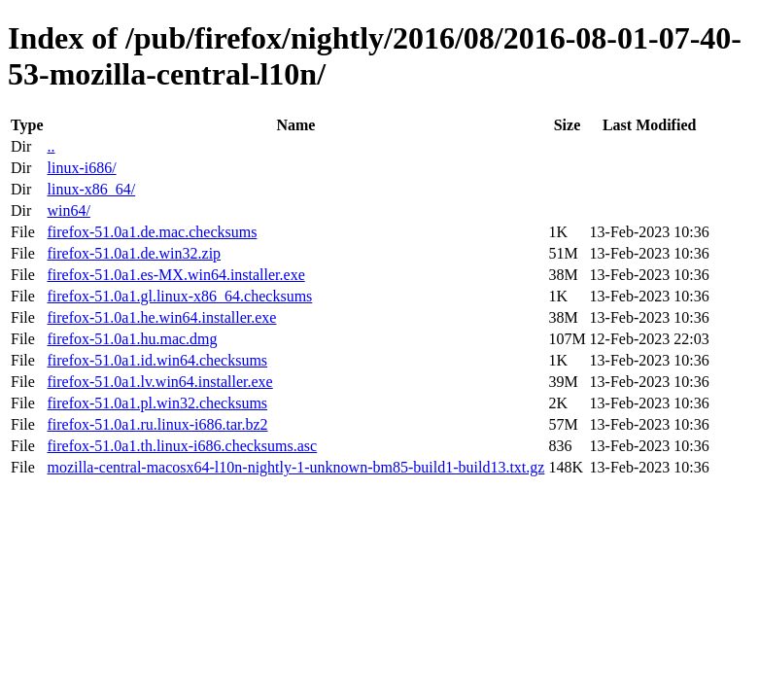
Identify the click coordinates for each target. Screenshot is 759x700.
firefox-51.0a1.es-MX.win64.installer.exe (175, 275)
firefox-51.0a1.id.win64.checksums (157, 360)
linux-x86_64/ (91, 189)
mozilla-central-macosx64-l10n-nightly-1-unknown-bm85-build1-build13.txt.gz (295, 467)
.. (51, 146)
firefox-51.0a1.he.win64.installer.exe (161, 317)
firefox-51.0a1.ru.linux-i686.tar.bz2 (157, 424)
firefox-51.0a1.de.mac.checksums (152, 232)
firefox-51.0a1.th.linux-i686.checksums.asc (182, 446)
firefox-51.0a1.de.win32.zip (134, 253)
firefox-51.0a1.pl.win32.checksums (157, 403)
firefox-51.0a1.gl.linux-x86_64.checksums (179, 296)
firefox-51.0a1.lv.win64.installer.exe (159, 382)
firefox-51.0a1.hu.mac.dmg (132, 339)
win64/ (68, 210)
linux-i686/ (81, 168)
